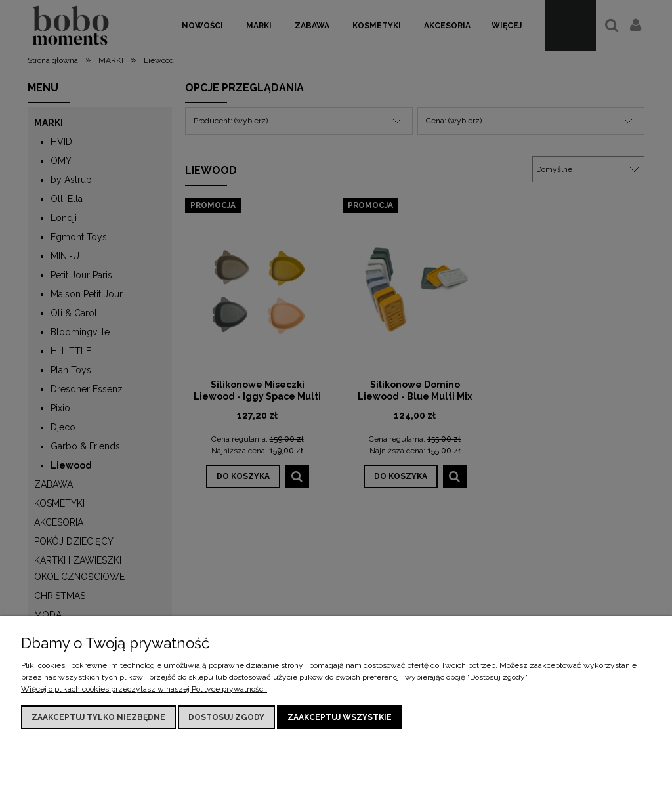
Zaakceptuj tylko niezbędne (98, 717)
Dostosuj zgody (226, 717)
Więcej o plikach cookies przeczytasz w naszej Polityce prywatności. (144, 689)
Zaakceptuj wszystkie (340, 717)
